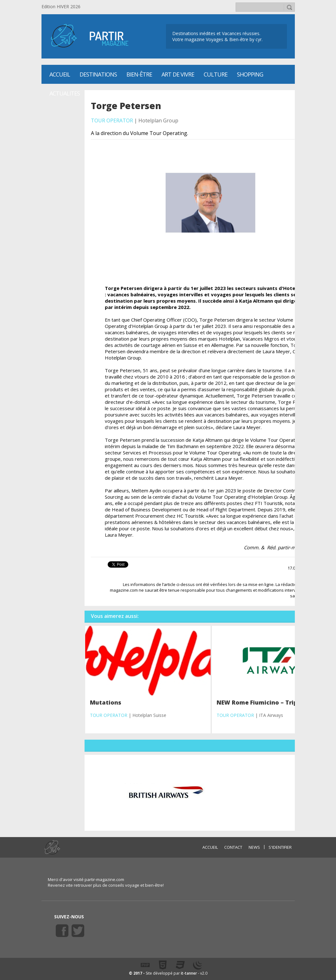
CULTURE (216, 74)
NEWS (254, 847)
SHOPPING (250, 74)
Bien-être (139, 74)
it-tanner (189, 973)
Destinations (98, 74)
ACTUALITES (65, 93)
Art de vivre (178, 74)
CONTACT (233, 847)
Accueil (60, 74)
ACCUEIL (210, 847)
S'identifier (280, 847)
